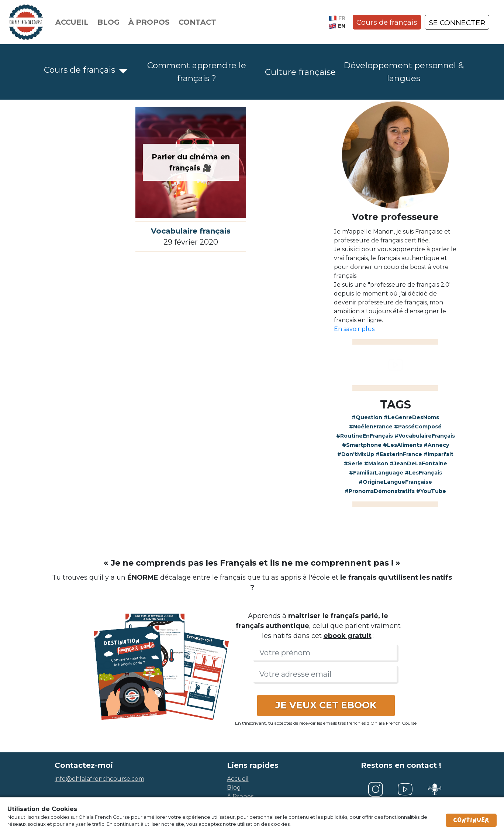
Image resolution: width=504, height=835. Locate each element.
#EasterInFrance (399, 454)
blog (234, 788)
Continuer (471, 820)
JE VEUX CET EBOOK (326, 705)
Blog (108, 22)
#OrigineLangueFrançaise (395, 482)
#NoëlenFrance (371, 427)
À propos (149, 22)
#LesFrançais (423, 473)
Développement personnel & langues (404, 72)
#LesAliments (403, 445)
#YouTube (431, 491)
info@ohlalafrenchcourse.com (99, 779)
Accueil (72, 22)
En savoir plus (354, 329)
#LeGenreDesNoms (411, 417)
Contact (197, 22)
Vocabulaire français (191, 231)
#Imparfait (439, 454)
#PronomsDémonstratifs (380, 491)
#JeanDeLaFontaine (418, 463)
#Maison (376, 463)
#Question (367, 417)
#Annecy (436, 445)
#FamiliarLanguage (376, 473)
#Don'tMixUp (356, 454)
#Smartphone (362, 445)
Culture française (300, 72)
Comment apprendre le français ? (197, 72)
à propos (240, 796)
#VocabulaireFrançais (425, 436)
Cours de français (387, 22)
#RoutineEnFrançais (365, 436)
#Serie (353, 463)
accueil (238, 779)
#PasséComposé (418, 427)
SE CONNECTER (457, 23)
